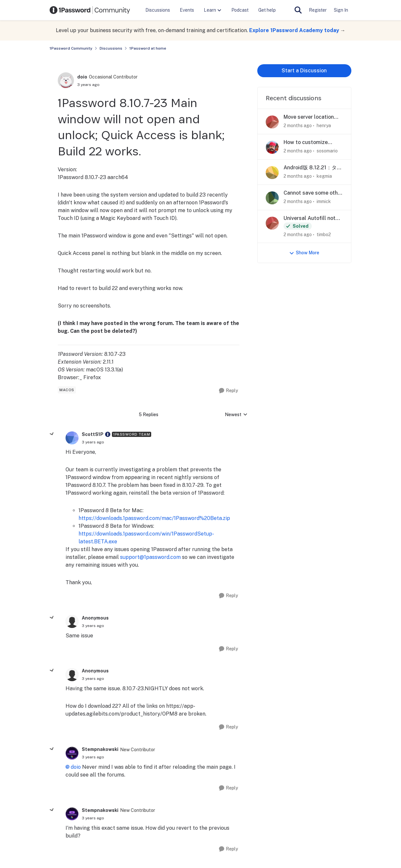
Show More (304, 253)
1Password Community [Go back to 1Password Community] (71, 48)
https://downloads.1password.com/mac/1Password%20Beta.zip (154, 518)
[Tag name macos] (67, 390)
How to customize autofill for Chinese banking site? (307, 143)
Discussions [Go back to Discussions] (111, 48)
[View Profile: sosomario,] (272, 147)
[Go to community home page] (90, 10)
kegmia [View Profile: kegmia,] (324, 176)
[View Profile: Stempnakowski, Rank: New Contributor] (72, 753)
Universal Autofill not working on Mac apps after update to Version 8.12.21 (312, 218)
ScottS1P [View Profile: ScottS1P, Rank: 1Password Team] (93, 434)
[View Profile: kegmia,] (272, 173)
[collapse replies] (52, 434)
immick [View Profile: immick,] (324, 201)
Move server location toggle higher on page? (312, 117)
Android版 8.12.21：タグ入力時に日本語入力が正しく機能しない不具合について (313, 168)
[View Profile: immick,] (272, 198)
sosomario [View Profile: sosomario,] (327, 151)
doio (76, 767)
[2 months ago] (298, 126)
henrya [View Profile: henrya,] (324, 126)
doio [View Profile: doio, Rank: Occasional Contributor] (82, 77)
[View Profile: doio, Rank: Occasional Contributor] (66, 80)
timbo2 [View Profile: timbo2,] (324, 234)
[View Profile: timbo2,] (272, 223)
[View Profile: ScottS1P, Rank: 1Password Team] (72, 438)
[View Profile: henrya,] (272, 122)
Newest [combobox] (236, 415)
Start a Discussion (304, 71)
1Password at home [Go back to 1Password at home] (148, 48)
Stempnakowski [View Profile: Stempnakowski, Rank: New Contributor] (100, 749)
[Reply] (229, 391)
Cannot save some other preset (313, 193)
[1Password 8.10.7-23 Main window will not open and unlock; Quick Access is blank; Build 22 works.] (93, 442)
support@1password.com (150, 557)
